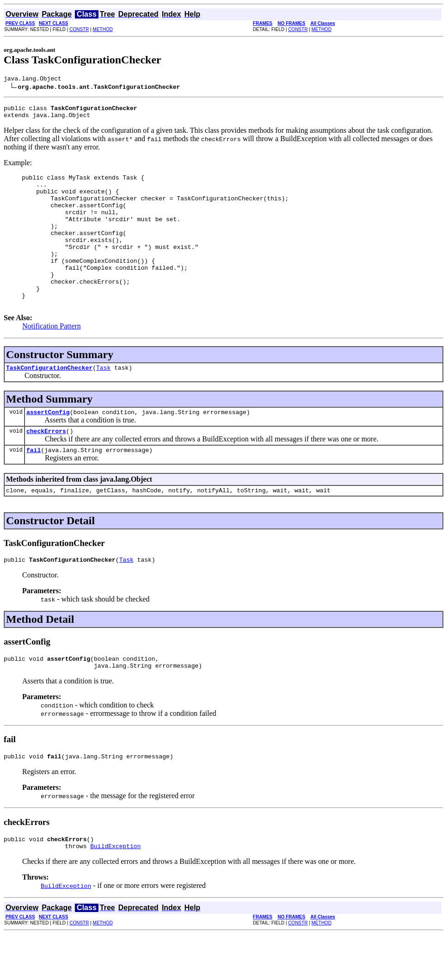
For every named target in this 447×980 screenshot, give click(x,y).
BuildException (115, 892)
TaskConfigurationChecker (49, 399)
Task (103, 399)
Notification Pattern (52, 357)
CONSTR (79, 29)
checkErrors (46, 465)
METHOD (103, 29)
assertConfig (48, 445)
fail (34, 486)
